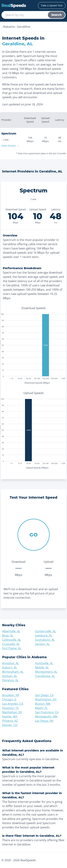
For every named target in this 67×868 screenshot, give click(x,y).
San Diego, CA (44, 695)
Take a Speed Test (52, 5)
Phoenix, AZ (10, 721)
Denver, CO (10, 725)
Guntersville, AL (45, 631)
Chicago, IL (9, 699)
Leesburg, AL (44, 635)
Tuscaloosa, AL (45, 676)
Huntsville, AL (44, 663)
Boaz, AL (8, 635)
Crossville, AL (11, 644)
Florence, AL (10, 680)
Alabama (9, 27)
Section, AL (42, 644)
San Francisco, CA (47, 712)
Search (56, 15)
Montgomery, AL (46, 672)
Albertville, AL (11, 631)
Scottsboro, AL (45, 640)
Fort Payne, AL (12, 648)
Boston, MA (43, 704)
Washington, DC (46, 699)
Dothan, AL (10, 676)
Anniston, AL (11, 663)
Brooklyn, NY (11, 695)
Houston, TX (10, 708)
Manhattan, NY (12, 712)
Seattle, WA (10, 716)
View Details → (10, 146)
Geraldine (24, 27)
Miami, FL (41, 708)
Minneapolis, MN (46, 716)
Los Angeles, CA (13, 704)
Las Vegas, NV (44, 721)
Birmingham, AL (13, 672)
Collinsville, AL (12, 640)
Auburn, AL (10, 667)
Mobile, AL (42, 667)
